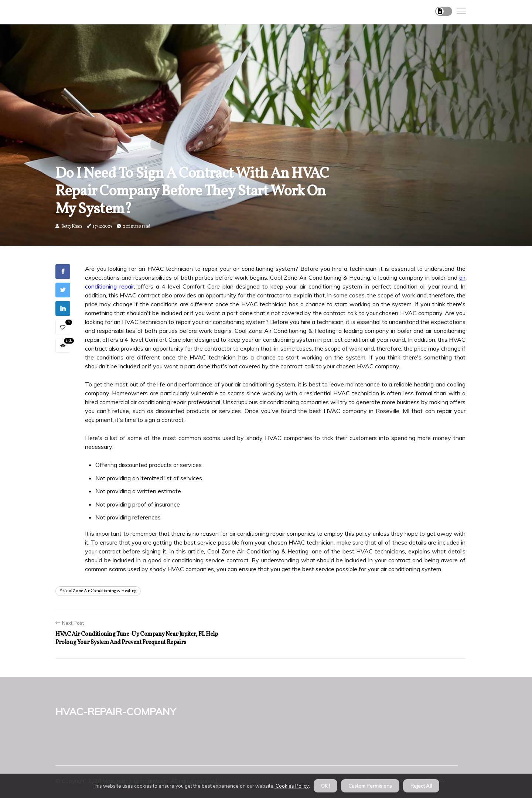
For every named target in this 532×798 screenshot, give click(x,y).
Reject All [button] (421, 786)
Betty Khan (72, 226)
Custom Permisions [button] (370, 786)
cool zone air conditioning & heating (100, 591)
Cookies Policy (292, 786)
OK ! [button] (325, 786)
